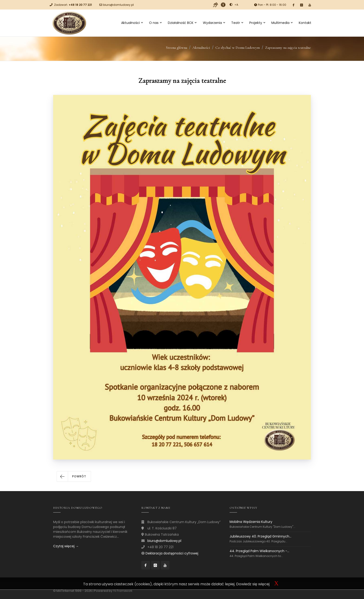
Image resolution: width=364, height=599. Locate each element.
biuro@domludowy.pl (118, 5)
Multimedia (282, 23)
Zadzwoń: (73, 5)
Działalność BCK (182, 23)
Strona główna (177, 48)
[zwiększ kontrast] (231, 5)
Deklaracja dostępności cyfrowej (172, 553)
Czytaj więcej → (66, 546)
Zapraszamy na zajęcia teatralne (288, 48)
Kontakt (305, 23)
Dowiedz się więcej (253, 584)
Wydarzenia (214, 23)
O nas (155, 23)
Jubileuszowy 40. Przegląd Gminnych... (260, 536)
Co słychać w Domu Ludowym (238, 48)
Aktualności (132, 23)
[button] (74, 476)
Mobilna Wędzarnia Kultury (251, 522)
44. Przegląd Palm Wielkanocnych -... (259, 551)
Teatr (237, 23)
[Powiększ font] (237, 5)
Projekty (257, 23)
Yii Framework (123, 591)
